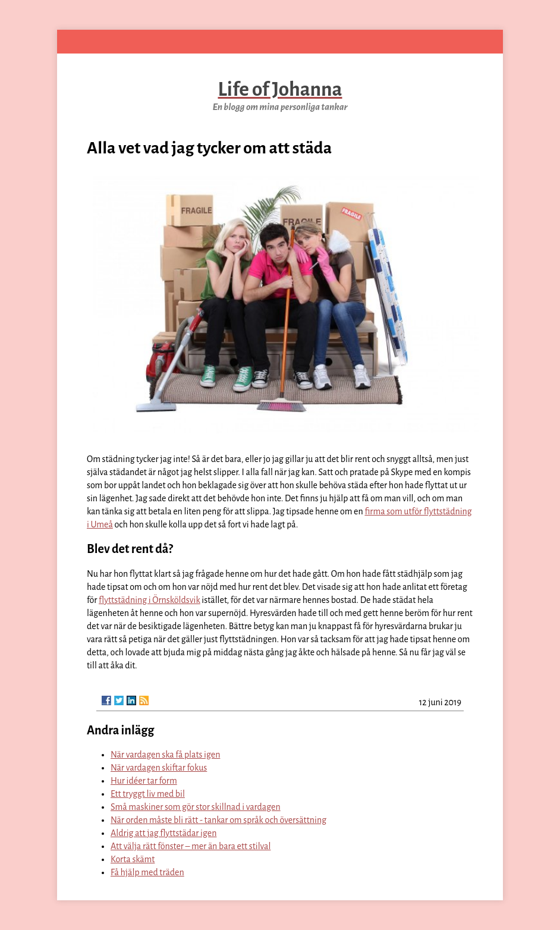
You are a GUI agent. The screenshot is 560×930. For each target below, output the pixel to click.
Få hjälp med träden (147, 872)
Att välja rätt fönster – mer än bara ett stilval (191, 846)
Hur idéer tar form (144, 781)
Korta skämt (133, 859)
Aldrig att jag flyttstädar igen (163, 833)
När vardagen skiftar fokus (159, 768)
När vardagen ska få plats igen (165, 755)
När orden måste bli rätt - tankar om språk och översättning (218, 820)
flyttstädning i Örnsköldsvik (150, 600)
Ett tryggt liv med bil (148, 794)
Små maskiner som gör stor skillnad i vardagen (196, 807)
